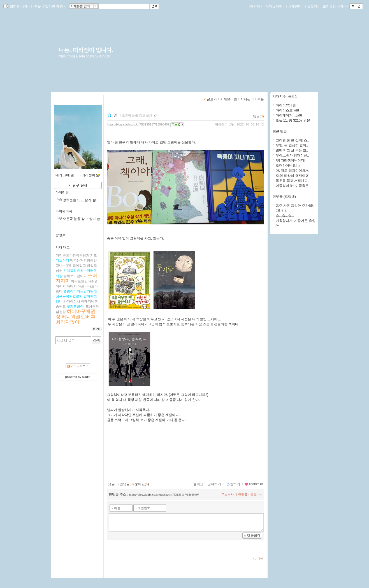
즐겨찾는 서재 (334, 6)
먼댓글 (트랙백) (284, 197)
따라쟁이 (221, 124)
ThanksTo (254, 484)
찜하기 (233, 484)
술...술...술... (285, 216)
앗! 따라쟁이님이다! (291, 161)
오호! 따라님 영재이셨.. (293, 176)
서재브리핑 (275, 6)
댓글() (258, 116)
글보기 (212, 99)
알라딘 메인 (55, 6)
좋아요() (142, 484)
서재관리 (296, 6)
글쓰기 (313, 6)
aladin (86, 377)
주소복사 (228, 494)
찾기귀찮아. (76, 306)
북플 (38, 6)
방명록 (61, 235)
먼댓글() (127, 484)
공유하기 (214, 484)
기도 (94, 255)
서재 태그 (63, 247)
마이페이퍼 (64, 211)
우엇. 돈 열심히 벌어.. (292, 145)
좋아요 (198, 484)
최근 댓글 (280, 131)
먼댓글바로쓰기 (250, 494)
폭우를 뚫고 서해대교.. (293, 181)
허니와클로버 (76, 317)
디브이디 (62, 261)
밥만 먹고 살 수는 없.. (292, 150)
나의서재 (254, 6)
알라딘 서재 (19, 6)
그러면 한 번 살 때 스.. (292, 140)
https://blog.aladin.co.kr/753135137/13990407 (138, 124)
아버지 (72, 286)
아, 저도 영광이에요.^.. (293, 171)
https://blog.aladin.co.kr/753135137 (85, 56)
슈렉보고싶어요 (75, 276)
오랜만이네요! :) (288, 166)
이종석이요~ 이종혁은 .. (294, 186)
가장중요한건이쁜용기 (73, 255)
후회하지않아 (76, 319)
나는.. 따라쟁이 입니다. (86, 50)
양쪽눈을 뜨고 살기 (77, 200)
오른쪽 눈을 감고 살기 (79, 219)
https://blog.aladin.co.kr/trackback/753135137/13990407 (164, 494)
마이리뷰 (62, 192)
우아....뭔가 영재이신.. (292, 155)
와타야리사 (72, 301)
